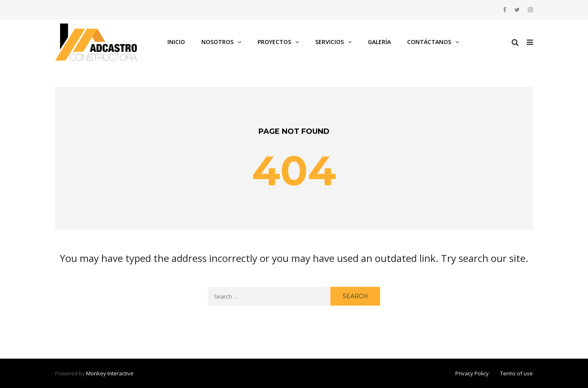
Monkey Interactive (110, 373)
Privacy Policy (472, 373)
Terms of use (517, 373)
